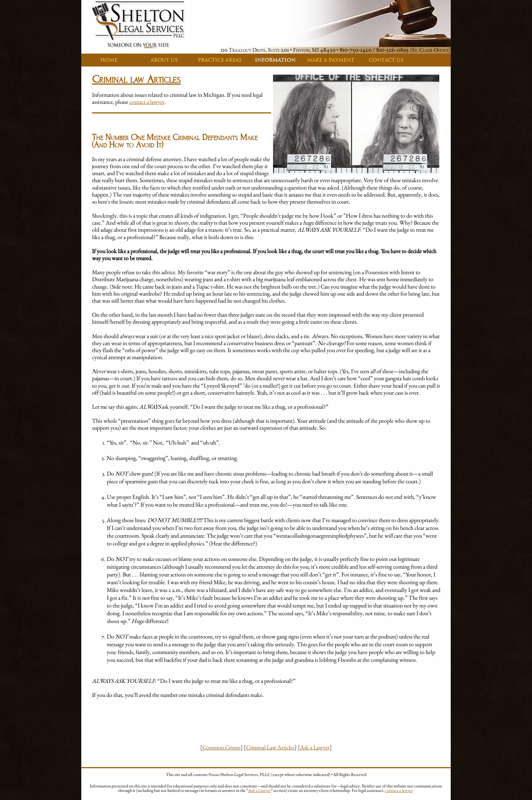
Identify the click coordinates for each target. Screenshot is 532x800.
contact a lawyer (147, 102)
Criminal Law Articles (270, 747)
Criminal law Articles (136, 79)
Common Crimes (221, 747)
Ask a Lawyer (315, 747)
